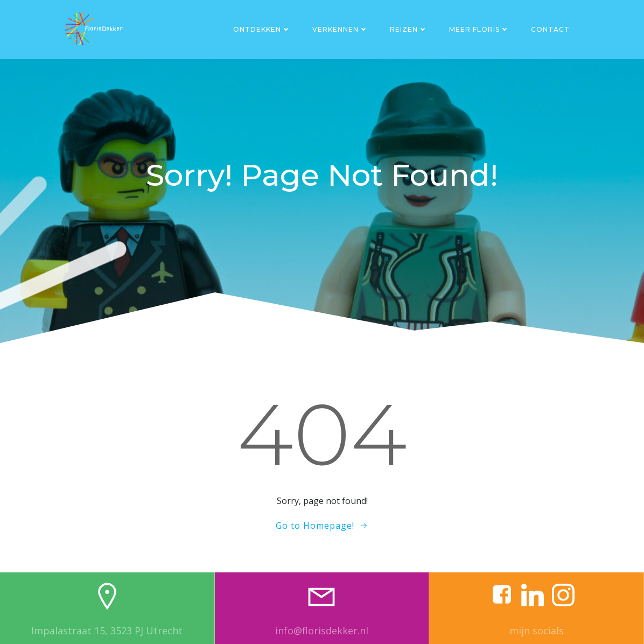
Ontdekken (262, 29)
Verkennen (340, 29)
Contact (550, 29)
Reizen (409, 29)
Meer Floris (479, 29)
